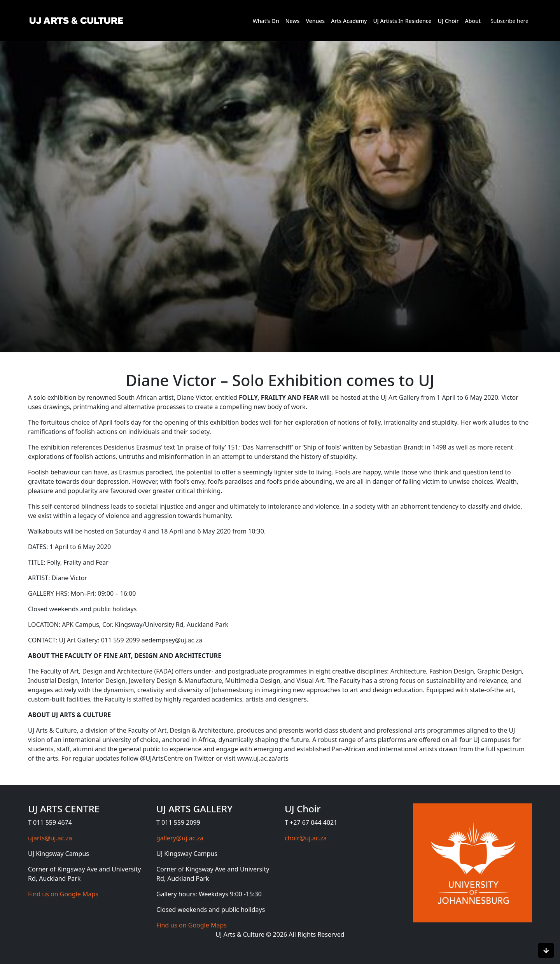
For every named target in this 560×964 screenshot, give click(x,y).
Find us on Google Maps (63, 894)
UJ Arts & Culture (241, 934)
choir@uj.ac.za (306, 838)
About (473, 21)
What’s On (266, 21)
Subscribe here (509, 21)
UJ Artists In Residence (402, 21)
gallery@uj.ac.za (180, 838)
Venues (315, 21)
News (293, 21)
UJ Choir (448, 21)
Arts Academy (349, 21)
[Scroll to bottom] (546, 950)
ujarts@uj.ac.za (50, 838)
